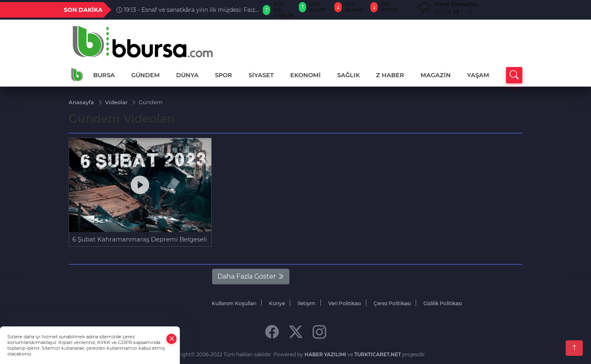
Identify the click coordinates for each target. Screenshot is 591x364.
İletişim (307, 303)
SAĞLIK (348, 75)
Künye (277, 303)
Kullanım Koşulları (234, 303)
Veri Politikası (345, 303)
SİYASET (261, 75)
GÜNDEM (146, 75)
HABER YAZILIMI (325, 354)
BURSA (104, 75)
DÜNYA (187, 75)
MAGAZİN (436, 75)
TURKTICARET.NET (378, 354)
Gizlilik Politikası (443, 303)
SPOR (224, 75)
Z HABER (390, 75)
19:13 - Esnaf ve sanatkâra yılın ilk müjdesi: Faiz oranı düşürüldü (186, 10)
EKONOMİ (306, 75)
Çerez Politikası (392, 303)
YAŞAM (478, 75)
